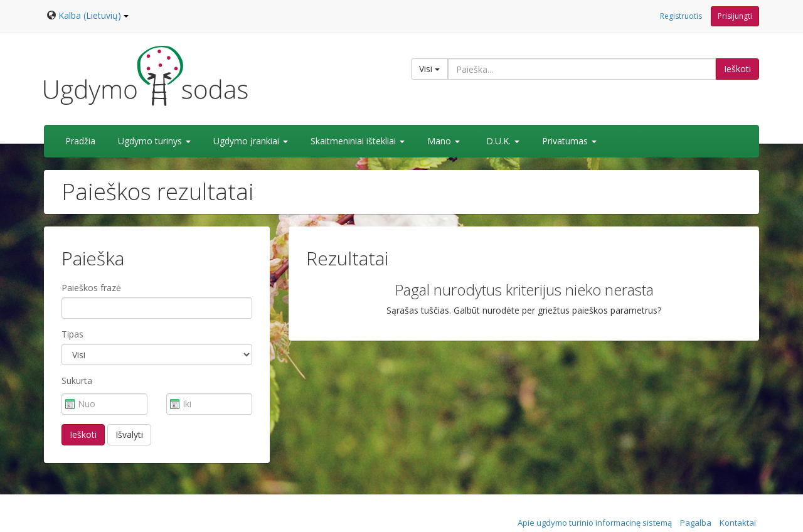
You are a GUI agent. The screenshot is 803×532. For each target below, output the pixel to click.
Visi (429, 69)
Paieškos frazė (91, 288)
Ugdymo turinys (154, 141)
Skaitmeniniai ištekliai (358, 141)
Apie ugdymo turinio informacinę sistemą (595, 523)
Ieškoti (737, 69)
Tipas (72, 334)
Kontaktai (738, 523)
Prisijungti (735, 16)
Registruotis (681, 16)
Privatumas (569, 141)
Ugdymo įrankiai (251, 141)
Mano (444, 141)
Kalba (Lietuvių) (93, 15)
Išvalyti (129, 434)
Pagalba (696, 523)
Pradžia (80, 141)
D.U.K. (503, 141)
